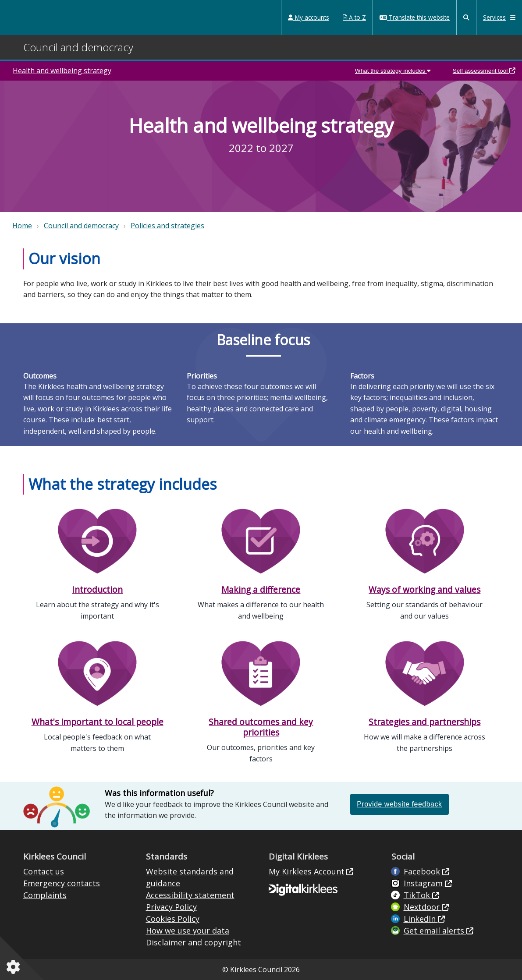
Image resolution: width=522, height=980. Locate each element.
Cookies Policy (173, 919)
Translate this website (415, 17)
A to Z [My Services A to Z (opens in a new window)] (354, 17)
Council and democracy (81, 226)
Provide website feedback (399, 804)
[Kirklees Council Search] (466, 18)
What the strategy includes (393, 71)
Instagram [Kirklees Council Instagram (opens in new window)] (424, 883)
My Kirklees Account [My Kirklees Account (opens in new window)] (307, 871)
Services (499, 17)
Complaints (45, 895)
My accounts (309, 17)
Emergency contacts (62, 883)
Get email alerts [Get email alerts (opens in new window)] (435, 930)
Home (22, 226)
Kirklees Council (40, 17)
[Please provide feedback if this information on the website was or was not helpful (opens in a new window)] (399, 804)
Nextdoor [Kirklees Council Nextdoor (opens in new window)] (423, 907)
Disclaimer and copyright (194, 942)
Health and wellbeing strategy (62, 71)
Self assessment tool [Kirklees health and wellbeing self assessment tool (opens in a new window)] (484, 71)
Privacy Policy (171, 907)
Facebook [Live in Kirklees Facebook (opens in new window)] (423, 871)
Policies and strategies (167, 226)
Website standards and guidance (190, 877)
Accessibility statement (190, 895)
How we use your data (188, 930)
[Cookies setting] (15, 967)
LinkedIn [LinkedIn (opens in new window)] (421, 919)
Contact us (44, 871)
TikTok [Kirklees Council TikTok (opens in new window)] (418, 895)
